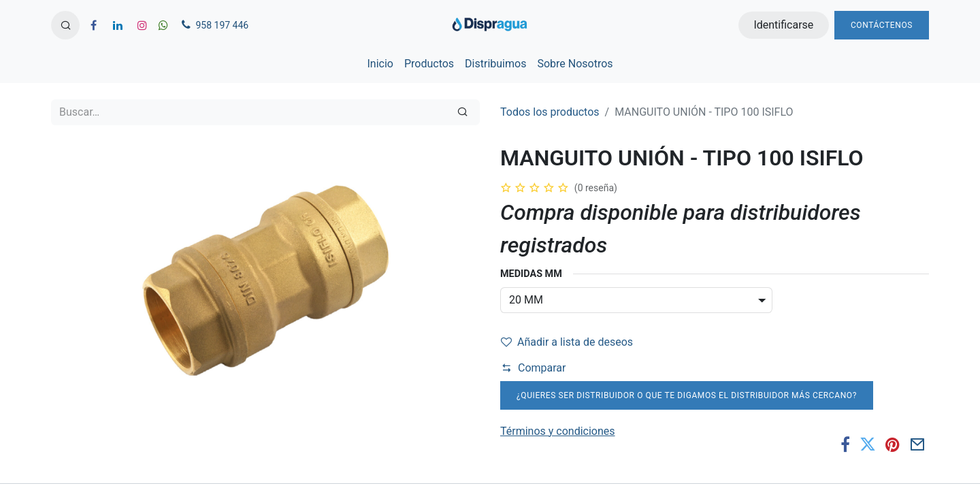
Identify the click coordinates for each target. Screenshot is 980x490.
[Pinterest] (893, 444)
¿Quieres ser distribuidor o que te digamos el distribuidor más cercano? (687, 395)
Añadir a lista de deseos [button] (567, 342)
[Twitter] (868, 444)
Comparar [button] (534, 368)
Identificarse (783, 25)
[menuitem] (380, 64)
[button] (65, 25)
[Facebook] (845, 444)
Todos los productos (550, 112)
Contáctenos (882, 25)
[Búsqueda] (462, 112)
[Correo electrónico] (918, 444)
